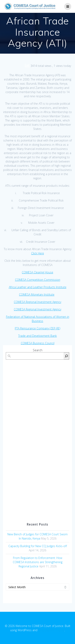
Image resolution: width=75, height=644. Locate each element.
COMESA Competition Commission (38, 280)
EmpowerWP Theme (51, 630)
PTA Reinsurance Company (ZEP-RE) (37, 328)
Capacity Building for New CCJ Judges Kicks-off (38, 546)
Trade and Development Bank (37, 336)
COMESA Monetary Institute (37, 294)
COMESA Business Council (38, 343)
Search (38, 350)
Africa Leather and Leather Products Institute (38, 287)
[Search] (66, 356)
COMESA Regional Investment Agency (37, 302)
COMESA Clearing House (37, 272)
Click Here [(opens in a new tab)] (38, 253)
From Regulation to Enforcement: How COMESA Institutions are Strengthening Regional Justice (38, 562)
